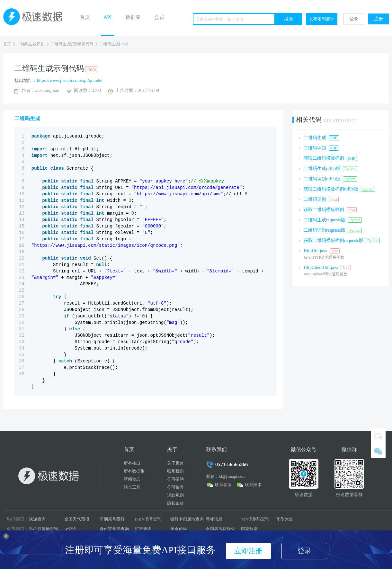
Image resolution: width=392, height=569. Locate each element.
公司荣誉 (175, 487)
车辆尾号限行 (112, 519)
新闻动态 (132, 479)
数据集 (133, 17)
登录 (354, 19)
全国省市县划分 (220, 529)
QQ (378, 436)
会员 (159, 17)
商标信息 (214, 519)
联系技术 (253, 485)
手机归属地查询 (44, 529)
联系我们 (175, 471)
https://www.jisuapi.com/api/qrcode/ (70, 80)
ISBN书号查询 (148, 519)
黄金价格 (179, 529)
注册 (379, 19)
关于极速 (175, 463)
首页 (85, 17)
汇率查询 (143, 529)
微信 (378, 451)
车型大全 (285, 519)
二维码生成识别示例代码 (72, 44)
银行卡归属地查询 (187, 519)
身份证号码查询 (114, 529)
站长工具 (132, 487)
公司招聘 (175, 479)
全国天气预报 (77, 519)
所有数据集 (134, 471)
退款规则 (175, 495)
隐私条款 (175, 503)
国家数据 (249, 529)
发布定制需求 (322, 19)
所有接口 (132, 463)
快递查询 (37, 519)
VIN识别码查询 (255, 519)
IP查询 (70, 529)
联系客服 (223, 485)
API (108, 17)
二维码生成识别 (31, 44)
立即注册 (248, 551)
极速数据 (35, 18)
